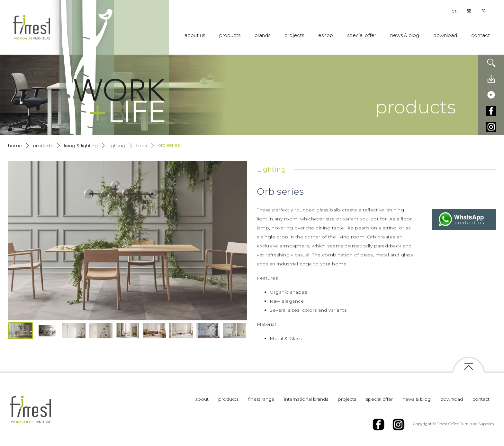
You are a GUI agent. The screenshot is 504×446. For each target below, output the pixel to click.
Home (15, 146)
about (202, 399)
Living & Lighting (81, 146)
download (445, 35)
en (455, 11)
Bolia (142, 146)
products (230, 35)
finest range (261, 399)
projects (294, 35)
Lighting (117, 146)
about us (195, 35)
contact (481, 35)
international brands (306, 399)
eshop (326, 35)
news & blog (405, 35)
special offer (362, 35)
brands (262, 35)
